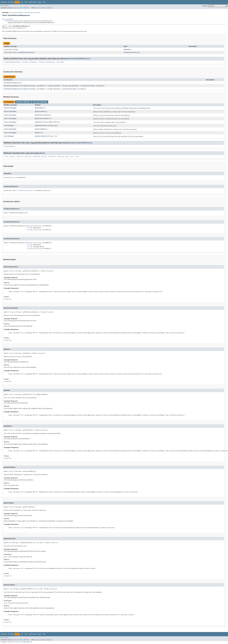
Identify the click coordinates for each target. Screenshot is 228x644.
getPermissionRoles (42, 115)
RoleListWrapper (10, 108)
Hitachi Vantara (16, 642)
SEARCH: (205, 6)
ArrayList (25, 86)
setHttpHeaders (10, 146)
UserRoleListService (26, 52)
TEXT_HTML (60, 62)
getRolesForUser (41, 125)
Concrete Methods (40, 102)
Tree (26, 2)
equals (12, 156)
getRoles (38, 122)
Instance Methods (23, 102)
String (15, 49)
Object (42, 153)
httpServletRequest (30, 62)
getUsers (38, 133)
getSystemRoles (41, 129)
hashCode (36, 156)
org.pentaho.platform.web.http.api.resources (24, 12)
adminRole (127, 49)
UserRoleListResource (12, 83)
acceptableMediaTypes (12, 62)
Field (15, 8)
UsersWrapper (9, 136)
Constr (20, 8)
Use (22, 2)
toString (61, 156)
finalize (20, 156)
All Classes (4, 6)
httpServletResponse (47, 62)
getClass (28, 156)
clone (6, 156)
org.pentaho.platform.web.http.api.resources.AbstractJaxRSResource (29, 21)
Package (11, 2)
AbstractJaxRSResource (17, 28)
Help (44, 2)
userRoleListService (132, 52)
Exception (50, 271)
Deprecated (33, 2)
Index (40, 2)
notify (44, 156)
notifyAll (52, 156)
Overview (4, 2)
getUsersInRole (41, 136)
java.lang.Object (8, 19)
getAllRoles (39, 108)
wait (67, 156)
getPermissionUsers (42, 118)
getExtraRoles (40, 111)
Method (26, 8)
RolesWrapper (9, 125)
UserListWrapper (10, 118)
